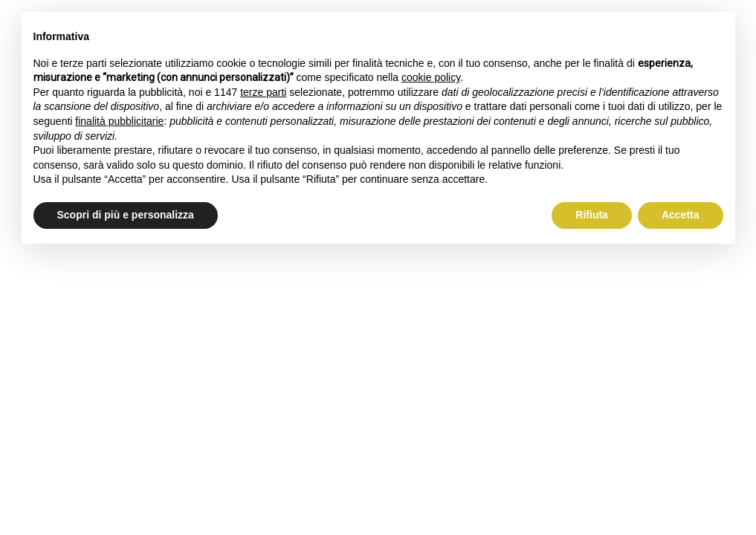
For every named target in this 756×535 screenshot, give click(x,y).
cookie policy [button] (431, 77)
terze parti (263, 92)
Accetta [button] (681, 215)
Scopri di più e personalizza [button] (126, 215)
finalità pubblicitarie (119, 121)
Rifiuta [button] (592, 215)
